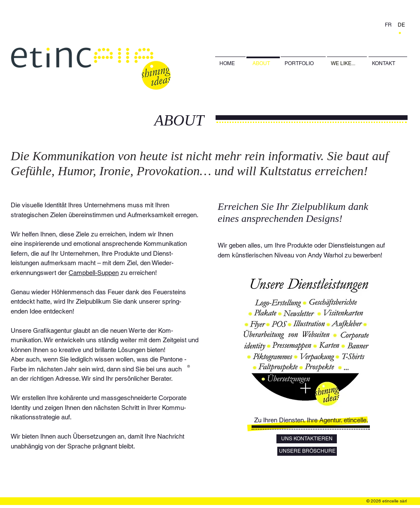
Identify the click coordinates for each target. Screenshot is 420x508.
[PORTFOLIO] (299, 63)
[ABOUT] (263, 63)
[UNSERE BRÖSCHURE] (307, 451)
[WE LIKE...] (347, 63)
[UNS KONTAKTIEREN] (307, 439)
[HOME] (230, 63)
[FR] (389, 25)
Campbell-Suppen (94, 273)
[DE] (402, 25)
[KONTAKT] (388, 63)
